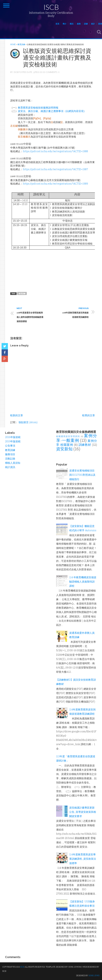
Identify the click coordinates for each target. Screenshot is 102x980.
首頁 (57, 24)
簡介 (65, 24)
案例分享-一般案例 (77, 438)
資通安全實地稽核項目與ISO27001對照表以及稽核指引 (82, 475)
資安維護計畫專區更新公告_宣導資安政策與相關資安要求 (83, 812)
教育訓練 (22, 293)
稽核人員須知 (13, 463)
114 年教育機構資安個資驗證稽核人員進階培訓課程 (83, 581)
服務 (79, 24)
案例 (100, 24)
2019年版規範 (13, 441)
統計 (93, 24)
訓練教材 (85, 445)
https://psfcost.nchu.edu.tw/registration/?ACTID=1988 (55, 151)
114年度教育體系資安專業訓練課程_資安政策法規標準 (83, 859)
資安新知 (64, 449)
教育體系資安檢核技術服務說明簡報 (38, 107)
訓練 (86, 24)
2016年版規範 (13, 437)
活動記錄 (10, 458)
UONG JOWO (94, 975)
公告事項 (10, 446)
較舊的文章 (89, 415)
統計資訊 (10, 467)
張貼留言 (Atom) (28, 422)
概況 (72, 24)
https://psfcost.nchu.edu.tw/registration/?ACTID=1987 (55, 169)
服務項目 (10, 454)
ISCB (51, 7)
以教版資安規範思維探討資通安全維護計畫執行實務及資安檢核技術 (57, 57)
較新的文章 (17, 415)
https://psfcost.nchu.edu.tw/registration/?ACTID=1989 (55, 184)
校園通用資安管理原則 (68, 436)
